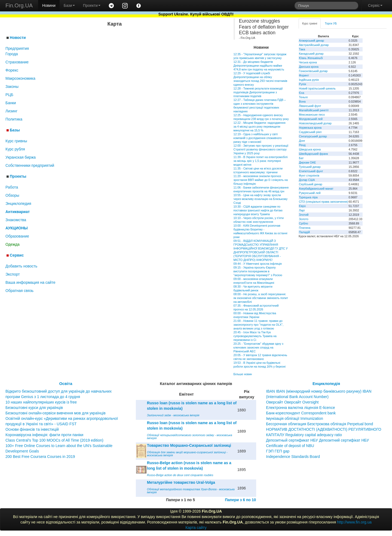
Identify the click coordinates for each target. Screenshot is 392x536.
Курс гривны (16, 141)
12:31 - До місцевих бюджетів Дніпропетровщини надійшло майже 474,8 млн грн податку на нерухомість (259, 66)
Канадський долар (311, 54)
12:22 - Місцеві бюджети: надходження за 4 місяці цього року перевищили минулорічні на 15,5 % (260, 127)
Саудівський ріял (310, 132)
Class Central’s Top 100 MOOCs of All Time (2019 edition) (54, 440)
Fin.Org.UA (19, 5)
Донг (302, 141)
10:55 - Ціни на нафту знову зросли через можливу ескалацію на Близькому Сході (261, 199)
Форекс (12, 70)
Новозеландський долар (315, 123)
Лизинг (11, 111)
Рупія (302, 84)
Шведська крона (310, 149)
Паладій (304, 232)
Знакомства (16, 220)
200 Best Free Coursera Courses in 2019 (40, 457)
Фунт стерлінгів (309, 175)
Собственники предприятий (30, 165)
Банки (11, 103)
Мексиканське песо (312, 115)
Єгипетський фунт (311, 171)
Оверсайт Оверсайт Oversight (292, 402)
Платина (305, 228)
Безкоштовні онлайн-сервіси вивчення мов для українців (56, 413)
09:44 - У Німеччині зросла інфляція (258, 264)
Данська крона (309, 67)
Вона (302, 101)
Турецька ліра (308, 197)
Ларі (302, 210)
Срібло (304, 223)
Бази (69, 5)
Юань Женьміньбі (311, 58)
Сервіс (375, 5)
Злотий (304, 215)
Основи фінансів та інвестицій (32, 429)
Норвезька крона (310, 128)
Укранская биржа (21, 157)
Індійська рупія (309, 80)
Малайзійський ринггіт (314, 110)
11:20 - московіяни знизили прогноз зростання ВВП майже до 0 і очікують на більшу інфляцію (261, 180)
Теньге (303, 97)
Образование (17, 236)
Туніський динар (310, 167)
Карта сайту (196, 528)
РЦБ (9, 95)
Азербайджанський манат (316, 189)
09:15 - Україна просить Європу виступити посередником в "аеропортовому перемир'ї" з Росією (258, 271)
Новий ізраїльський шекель (317, 88)
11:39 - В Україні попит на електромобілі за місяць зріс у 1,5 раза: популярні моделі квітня (261, 161)
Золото (304, 219)
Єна (301, 93)
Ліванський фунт (310, 106)
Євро (302, 206)
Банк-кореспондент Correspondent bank (301, 413)
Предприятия (17, 48)
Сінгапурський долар (313, 136)
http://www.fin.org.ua (354, 522)
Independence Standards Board (293, 457)
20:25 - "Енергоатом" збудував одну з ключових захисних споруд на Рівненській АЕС (258, 347)
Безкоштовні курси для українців (34, 408)
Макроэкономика (20, 78)
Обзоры (12, 195)
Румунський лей (310, 193)
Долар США (307, 180)
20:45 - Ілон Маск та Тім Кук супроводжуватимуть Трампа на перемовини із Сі (255, 336)
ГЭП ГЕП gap (278, 451)
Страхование (17, 62)
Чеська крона (308, 62)
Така (302, 49)
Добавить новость (21, 266)
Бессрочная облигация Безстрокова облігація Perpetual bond (319, 424)
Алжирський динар (312, 41)
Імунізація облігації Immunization (295, 418)
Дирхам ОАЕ (307, 162)
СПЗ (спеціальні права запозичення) (324, 202)
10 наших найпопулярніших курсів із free (41, 402)
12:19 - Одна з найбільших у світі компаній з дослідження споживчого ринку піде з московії (258, 138)
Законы (12, 87)
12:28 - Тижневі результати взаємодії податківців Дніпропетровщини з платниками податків (258, 92)
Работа (12, 187)
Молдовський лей (311, 119)
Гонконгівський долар (313, 71)
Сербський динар (311, 184)
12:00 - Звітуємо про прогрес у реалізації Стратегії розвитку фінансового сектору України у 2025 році (261, 149)
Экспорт (13, 274)
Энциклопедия (18, 204)
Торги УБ (331, 23)
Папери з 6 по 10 (240, 500)
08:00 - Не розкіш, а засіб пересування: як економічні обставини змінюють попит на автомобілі (261, 298)
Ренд (302, 145)
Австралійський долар (314, 45)
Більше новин (243, 374)
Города (12, 54)
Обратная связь (19, 291)
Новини (49, 5)
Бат (301, 158)
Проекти (92, 5)
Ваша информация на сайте (30, 282)
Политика (14, 119)
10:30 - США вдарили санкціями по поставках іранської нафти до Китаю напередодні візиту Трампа (258, 210)
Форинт (304, 75)
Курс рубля (15, 149)
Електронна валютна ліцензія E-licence (300, 408)
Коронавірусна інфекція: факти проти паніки (44, 435)
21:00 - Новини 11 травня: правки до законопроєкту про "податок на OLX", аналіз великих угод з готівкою (258, 325)
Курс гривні (310, 23)
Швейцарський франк (313, 154)
